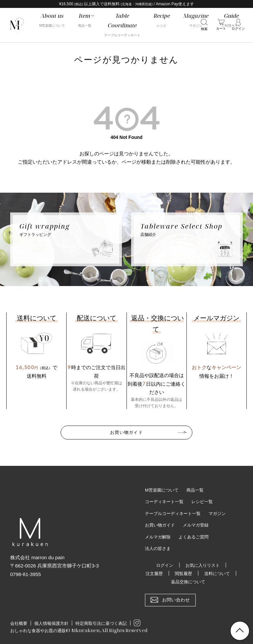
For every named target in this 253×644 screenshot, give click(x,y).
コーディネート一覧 (166, 500)
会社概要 (19, 623)
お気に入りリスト (203, 564)
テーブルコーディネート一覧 (175, 512)
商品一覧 (198, 488)
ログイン (163, 564)
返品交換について (208, 581)
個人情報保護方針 (51, 623)
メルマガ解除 (159, 536)
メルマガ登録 (199, 524)
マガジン (222, 512)
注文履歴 (173, 572)
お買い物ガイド (126, 431)
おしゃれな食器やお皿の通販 (42, 630)
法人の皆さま (159, 547)
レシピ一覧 (206, 500)
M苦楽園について (163, 488)
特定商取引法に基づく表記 (101, 623)
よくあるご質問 (197, 536)
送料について (163, 581)
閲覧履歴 (203, 572)
